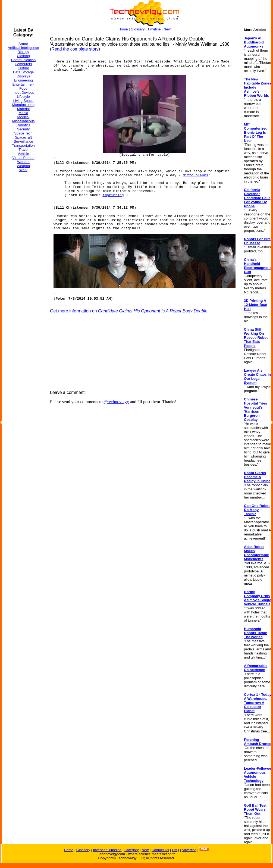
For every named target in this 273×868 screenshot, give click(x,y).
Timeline (154, 29)
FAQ (175, 850)
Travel (23, 150)
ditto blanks (196, 175)
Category (132, 850)
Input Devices (23, 93)
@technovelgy (116, 402)
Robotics (23, 125)
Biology (23, 52)
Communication (23, 60)
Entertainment (23, 84)
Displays (23, 76)
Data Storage (23, 72)
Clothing (23, 56)
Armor (23, 44)
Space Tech (23, 133)
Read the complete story (75, 49)
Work (23, 170)
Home (123, 29)
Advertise (189, 850)
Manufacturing (23, 105)
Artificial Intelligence (23, 48)
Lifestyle (23, 97)
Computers (23, 64)
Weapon (23, 166)
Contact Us (160, 850)
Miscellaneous (23, 121)
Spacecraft (23, 137)
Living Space (23, 101)
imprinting (113, 195)
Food (23, 88)
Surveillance (23, 141)
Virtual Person (23, 158)
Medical (23, 117)
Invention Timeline (107, 850)
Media (23, 113)
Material (23, 109)
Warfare (23, 162)
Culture (23, 68)
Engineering (23, 80)
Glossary (138, 29)
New (167, 29)
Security (23, 129)
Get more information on (129, 311)
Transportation (23, 145)
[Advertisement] (23, 258)
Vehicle (23, 154)
